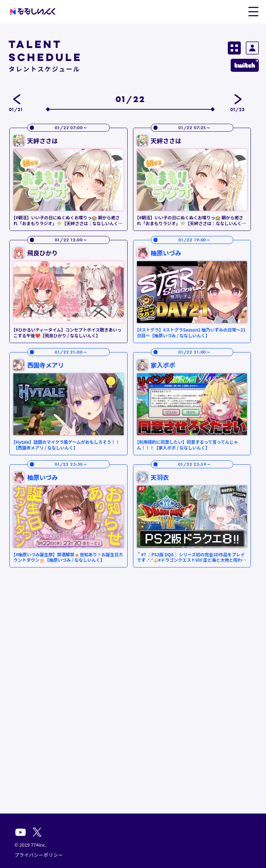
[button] (253, 11)
